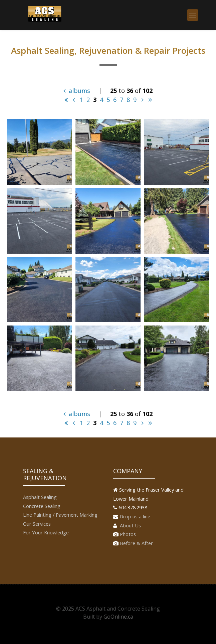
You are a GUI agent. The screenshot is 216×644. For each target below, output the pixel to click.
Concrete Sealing (42, 506)
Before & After (136, 543)
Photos (128, 534)
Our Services (37, 524)
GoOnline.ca (118, 617)
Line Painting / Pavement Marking (60, 515)
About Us (130, 525)
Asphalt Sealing (40, 497)
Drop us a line (135, 516)
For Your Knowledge (46, 532)
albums (77, 91)
